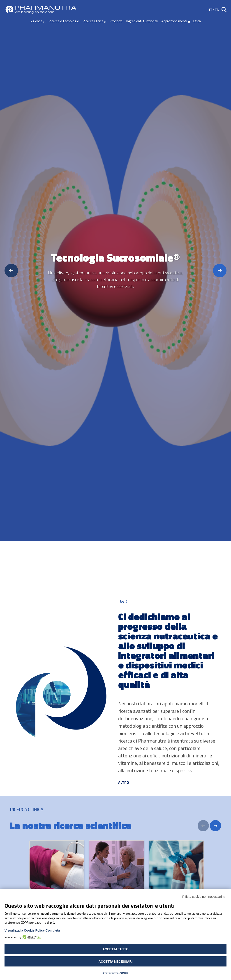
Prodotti (116, 21)
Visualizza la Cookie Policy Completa (32, 930)
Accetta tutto (115, 949)
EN (217, 10)
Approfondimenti (174, 21)
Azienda (36, 21)
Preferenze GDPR (115, 973)
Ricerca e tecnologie (64, 21)
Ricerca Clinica (93, 21)
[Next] (215, 826)
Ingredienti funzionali (142, 21)
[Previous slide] (11, 271)
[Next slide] (220, 271)
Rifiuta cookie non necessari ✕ (204, 897)
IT (211, 10)
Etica (197, 21)
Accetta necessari (116, 962)
